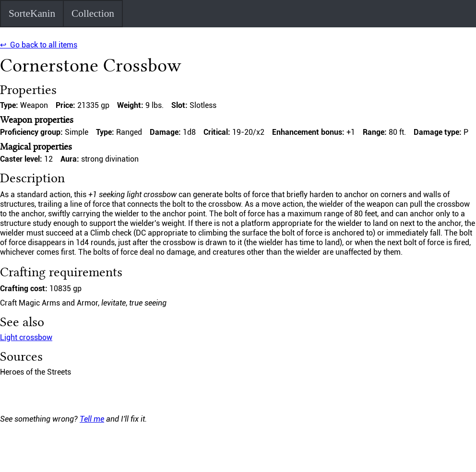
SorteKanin (32, 13)
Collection (93, 13)
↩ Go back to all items (39, 45)
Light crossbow (26, 337)
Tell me (92, 419)
